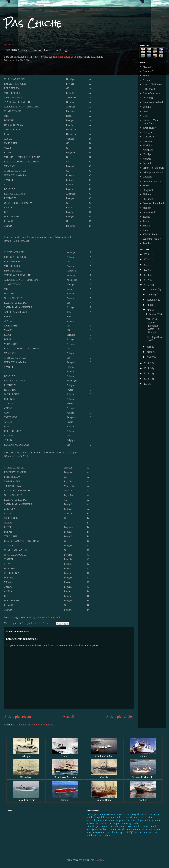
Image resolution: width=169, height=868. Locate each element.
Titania (146, 217)
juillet (150, 305)
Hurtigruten (149, 132)
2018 (147, 275)
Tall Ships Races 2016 (64, 57)
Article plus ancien (120, 716)
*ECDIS (147, 67)
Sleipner (147, 194)
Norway (147, 159)
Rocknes (147, 177)
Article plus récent (17, 716)
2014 (147, 368)
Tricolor (147, 226)
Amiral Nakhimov (152, 84)
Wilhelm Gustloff (152, 239)
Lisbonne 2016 (154, 314)
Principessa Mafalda (153, 172)
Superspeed (149, 212)
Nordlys (147, 154)
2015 (147, 363)
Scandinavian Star (152, 181)
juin (149, 310)
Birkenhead (149, 89)
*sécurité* (148, 71)
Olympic (147, 163)
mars (150, 352)
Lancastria (148, 137)
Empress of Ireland (153, 102)
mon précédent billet (51, 617)
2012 (147, 379)
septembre (152, 300)
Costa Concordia (152, 93)
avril (149, 347)
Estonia (147, 107)
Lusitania (148, 141)
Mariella (147, 145)
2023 (147, 254)
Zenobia (147, 243)
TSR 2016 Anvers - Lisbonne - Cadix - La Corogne (153, 326)
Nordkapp (148, 150)
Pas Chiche (33, 23)
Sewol (146, 185)
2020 (147, 270)
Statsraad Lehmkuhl (153, 203)
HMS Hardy (149, 128)
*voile (146, 76)
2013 (147, 373)
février (151, 357)
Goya (146, 116)
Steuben (147, 208)
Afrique (147, 80)
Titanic (146, 221)
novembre (152, 289)
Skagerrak (148, 190)
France (146, 111)
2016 (147, 285)
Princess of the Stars (153, 168)
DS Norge (148, 98)
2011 (146, 384)
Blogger (99, 860)
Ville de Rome (150, 234)
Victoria (147, 230)
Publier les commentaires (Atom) (37, 725)
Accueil (68, 716)
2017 (147, 280)
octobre (151, 295)
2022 (147, 259)
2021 (147, 265)
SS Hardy (148, 199)
